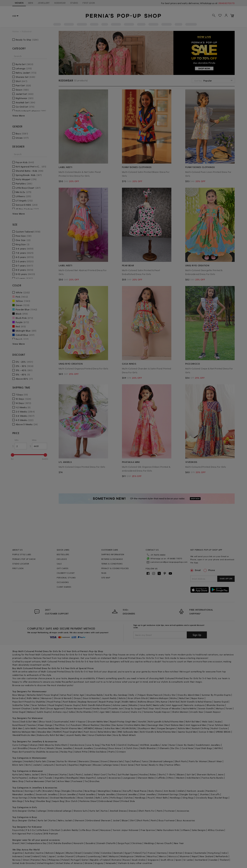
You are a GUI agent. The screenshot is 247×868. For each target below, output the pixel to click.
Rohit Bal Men (193, 722)
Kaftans (136, 761)
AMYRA (218, 748)
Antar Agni (79, 695)
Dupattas (73, 765)
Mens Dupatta (87, 778)
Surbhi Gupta (44, 712)
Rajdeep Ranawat (88, 702)
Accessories (115, 778)
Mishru (174, 698)
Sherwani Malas (146, 778)
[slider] (13, 455)
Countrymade (61, 722)
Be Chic (175, 748)
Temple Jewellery (107, 794)
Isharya (33, 745)
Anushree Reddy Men (49, 728)
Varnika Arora (77, 745)
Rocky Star (170, 695)
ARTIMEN (88, 728)
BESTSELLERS (63, 554)
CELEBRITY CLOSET (66, 573)
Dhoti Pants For (147, 811)
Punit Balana (70, 702)
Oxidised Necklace (60, 798)
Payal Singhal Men (72, 732)
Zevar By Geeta (186, 745)
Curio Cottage (20, 745)
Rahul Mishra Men (107, 732)
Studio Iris (136, 712)
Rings (58, 791)
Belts (98, 798)
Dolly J (133, 695)
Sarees (52, 761)
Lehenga (42, 811)
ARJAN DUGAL (129, 728)
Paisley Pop (66, 752)
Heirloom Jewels (195, 791)
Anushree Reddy (95, 695)
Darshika (106, 725)
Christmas (137, 843)
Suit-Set (191, 774)
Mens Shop (18, 781)
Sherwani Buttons (206, 774)
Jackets (37, 765)
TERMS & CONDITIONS (112, 564)
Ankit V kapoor (78, 722)
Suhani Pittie (81, 752)
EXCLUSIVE (62, 559)
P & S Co (30, 830)
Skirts (28, 765)
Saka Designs (199, 830)
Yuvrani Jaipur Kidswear (126, 830)
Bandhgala (72, 778)
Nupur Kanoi (198, 698)
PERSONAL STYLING (66, 578)
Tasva (15, 722)
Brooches (94, 781)
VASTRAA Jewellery (150, 745)
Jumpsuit (102, 778)
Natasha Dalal (34, 695)
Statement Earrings (168, 794)
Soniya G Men (206, 732)
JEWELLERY (44, 3)
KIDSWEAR (60, 3)
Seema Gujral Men (187, 732)
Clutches (128, 798)
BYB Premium (51, 834)
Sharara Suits (81, 811)
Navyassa (105, 830)
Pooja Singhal (51, 695)
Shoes (80, 798)
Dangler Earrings (189, 794)
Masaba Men (44, 732)
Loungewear (129, 778)
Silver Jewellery (148, 794)
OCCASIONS (63, 582)
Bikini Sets (18, 765)
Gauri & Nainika (91, 698)
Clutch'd (122, 745)
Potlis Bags (116, 798)
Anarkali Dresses (118, 811)
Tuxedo (49, 778)
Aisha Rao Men (112, 728)
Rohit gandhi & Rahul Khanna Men (166, 722)
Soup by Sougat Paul (136, 708)
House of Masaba (171, 708)
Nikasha (133, 705)
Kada (72, 798)
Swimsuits (61, 765)
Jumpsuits (48, 765)
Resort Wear (215, 761)
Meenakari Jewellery (23, 794)
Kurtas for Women (67, 761)
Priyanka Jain (116, 708)
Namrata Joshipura (194, 705)
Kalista (122, 698)
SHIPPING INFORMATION (113, 554)
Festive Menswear (35, 781)
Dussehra (90, 843)
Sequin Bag (58, 801)
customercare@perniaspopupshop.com (164, 561)
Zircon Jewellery (68, 794)
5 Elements (164, 748)
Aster (165, 745)
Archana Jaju (60, 712)
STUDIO (74, 3)
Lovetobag (101, 748)
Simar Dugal (19, 712)
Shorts (162, 774)
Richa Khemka (84, 712)
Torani (229, 708)
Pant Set (51, 781)
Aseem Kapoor (213, 712)
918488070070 (227, 3)
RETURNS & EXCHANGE (112, 559)
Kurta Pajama (20, 778)
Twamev (32, 725)
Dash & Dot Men (29, 722)
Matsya (220, 708)
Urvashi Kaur (197, 712)
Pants (79, 774)
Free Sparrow (148, 830)
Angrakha (60, 778)
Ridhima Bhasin (146, 702)
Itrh (95, 712)
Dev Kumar (118, 725)
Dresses (95, 761)
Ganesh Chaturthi (106, 843)
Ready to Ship (156, 765)
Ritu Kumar (162, 702)
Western (180, 778)
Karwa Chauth (164, 843)
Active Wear (64, 781)
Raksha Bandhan (63, 843)
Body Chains (155, 791)
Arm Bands (170, 791)
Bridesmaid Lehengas (162, 761)
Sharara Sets (116, 761)
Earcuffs (127, 791)
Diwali (16, 843)
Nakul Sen (184, 698)
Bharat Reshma (91, 725)
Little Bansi (43, 830)
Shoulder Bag (43, 801)
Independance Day (37, 843)
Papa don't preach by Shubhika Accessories (35, 752)
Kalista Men (184, 728)
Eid (50, 843)
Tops (127, 761)
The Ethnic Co (62, 725)
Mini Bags (18, 801)
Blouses (97, 765)
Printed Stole (128, 801)
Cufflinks (161, 778)
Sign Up (197, 635)
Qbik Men (17, 728)
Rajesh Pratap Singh (110, 702)
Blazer (125, 820)
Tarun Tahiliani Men (218, 725)
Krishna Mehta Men (135, 725)
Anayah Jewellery (84, 748)
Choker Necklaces (39, 798)
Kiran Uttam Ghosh (138, 698)
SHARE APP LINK (226, 579)
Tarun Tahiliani (39, 705)
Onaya (77, 698)
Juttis (105, 798)
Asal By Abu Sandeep (116, 695)
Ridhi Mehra (33, 698)
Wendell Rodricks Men (24, 735)
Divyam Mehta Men (98, 722)
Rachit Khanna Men (72, 728)
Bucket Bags (221, 798)
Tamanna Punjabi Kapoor (157, 712)
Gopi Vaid (154, 708)
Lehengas (17, 761)
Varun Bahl (145, 705)
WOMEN (19, 3)
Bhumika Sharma (216, 705)
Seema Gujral (221, 702)
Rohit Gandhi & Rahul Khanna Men (158, 732)
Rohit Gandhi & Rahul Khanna (196, 702)
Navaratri (79, 843)
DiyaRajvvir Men (147, 728)
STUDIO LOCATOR (21, 564)
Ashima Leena (120, 705)
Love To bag (93, 745)
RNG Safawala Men (128, 732)
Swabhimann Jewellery (208, 745)
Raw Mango (19, 695)
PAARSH (57, 732)
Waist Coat (100, 774)
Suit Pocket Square (128, 774)
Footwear (77, 781)
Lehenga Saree (111, 765)
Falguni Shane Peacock (150, 695)
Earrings (29, 791)
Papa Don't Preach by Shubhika (29, 702)
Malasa (31, 712)
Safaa (72, 712)
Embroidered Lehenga (60, 811)
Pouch (151, 798)
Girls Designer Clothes (24, 811)
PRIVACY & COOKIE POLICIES (115, 568)
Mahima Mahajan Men (24, 732)
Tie (86, 781)
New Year (179, 843)
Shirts (43, 774)
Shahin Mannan (180, 712)
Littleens (186, 830)
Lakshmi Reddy (70, 830)
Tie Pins (112, 774)
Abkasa (98, 728)
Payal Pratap (54, 702)
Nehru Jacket (32, 774)
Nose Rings (90, 791)
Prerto (112, 752)
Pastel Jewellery (87, 794)
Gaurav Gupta (72, 705)
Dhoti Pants (181, 761)
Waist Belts (162, 798)
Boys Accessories (186, 820)
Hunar (172, 745)
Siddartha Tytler (21, 705)
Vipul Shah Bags (204, 748)
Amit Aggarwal (174, 705)
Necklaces (18, 791)
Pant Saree (141, 765)
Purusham (76, 725)
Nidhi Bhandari (148, 748)
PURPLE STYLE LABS (22, 554)
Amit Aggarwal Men (196, 725)
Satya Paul (66, 695)
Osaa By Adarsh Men (189, 695)
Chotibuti (56, 830)
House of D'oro (37, 748)
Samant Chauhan (22, 708)
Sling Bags (188, 798)
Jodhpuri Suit (36, 778)
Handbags (140, 798)
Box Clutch (72, 801)
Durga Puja (123, 843)
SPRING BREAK (223, 732)
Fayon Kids (18, 830)
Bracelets (48, 791)
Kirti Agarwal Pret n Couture (27, 834)
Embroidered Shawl (109, 801)
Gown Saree (127, 765)
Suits (71, 774)
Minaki (51, 748)
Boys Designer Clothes (24, 820)
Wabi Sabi (207, 722)
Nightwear (86, 765)
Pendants (211, 791)
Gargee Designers (166, 728)
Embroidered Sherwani (99, 820)
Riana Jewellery (64, 748)
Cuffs (38, 791)
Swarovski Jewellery (47, 794)
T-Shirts (171, 774)
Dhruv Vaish (45, 722)
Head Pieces (140, 791)
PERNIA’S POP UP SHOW (24, 559)
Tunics (145, 761)
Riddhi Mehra (129, 702)
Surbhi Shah (39, 708)
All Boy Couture (216, 830)
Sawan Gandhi (206, 708)
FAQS (104, 573)
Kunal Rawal (19, 725)
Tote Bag (29, 801)
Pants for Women (198, 761)
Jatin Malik (30, 728)
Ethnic (171, 778)
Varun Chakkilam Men (100, 735)
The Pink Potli (108, 745)
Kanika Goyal (100, 708)
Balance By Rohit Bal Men (51, 735)
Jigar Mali (104, 712)
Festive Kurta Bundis (213, 778)
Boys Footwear (167, 820)
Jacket (116, 820)
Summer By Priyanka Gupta (216, 695)
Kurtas (63, 774)
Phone (211, 570)
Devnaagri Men (155, 725)
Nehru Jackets (65, 820)
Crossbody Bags (204, 798)
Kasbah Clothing (201, 728)
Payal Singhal (55, 705)
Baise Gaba (19, 698)
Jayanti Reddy (109, 698)
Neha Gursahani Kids (168, 830)
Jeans (221, 774)
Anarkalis (29, 761)
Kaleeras (117, 791)
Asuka (218, 722)
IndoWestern (193, 778)
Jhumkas (204, 794)
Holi (23, 843)
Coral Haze (187, 748)
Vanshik (142, 722)
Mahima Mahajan (159, 698)
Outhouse (133, 745)
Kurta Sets (41, 761)
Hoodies (144, 774)
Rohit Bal (174, 702)
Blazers (181, 774)
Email (196, 570)
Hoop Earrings (20, 798)
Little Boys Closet (89, 830)
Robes (153, 774)
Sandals (89, 798)
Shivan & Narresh (63, 698)
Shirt (132, 820)
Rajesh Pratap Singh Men (123, 722)
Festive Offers (173, 765)
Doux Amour (115, 748)
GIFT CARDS (63, 568)
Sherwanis (84, 761)
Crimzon (121, 752)
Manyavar (47, 698)
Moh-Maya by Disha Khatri (54, 745)
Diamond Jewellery (128, 794)
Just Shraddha (20, 748)
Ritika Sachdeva (98, 752)
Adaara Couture (120, 712)
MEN (31, 3)
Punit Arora (90, 732)
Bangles (66, 791)
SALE (59, 564)
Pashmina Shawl (88, 801)
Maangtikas (104, 791)
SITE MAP (106, 578)
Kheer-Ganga (45, 725)
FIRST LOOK (89, 3)
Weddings (149, 843)
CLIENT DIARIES (64, 587)
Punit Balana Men (174, 725)
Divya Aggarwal (55, 708)
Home (16, 31)
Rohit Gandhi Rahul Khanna (96, 705)
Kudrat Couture (219, 728)
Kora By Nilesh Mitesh (124, 735)
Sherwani (53, 774)
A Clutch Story (131, 748)
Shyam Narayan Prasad (78, 708)
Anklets (181, 791)
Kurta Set (94, 811)
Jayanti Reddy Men (76, 735)
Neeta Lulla (159, 705)
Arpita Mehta (189, 708)
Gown (104, 761)
